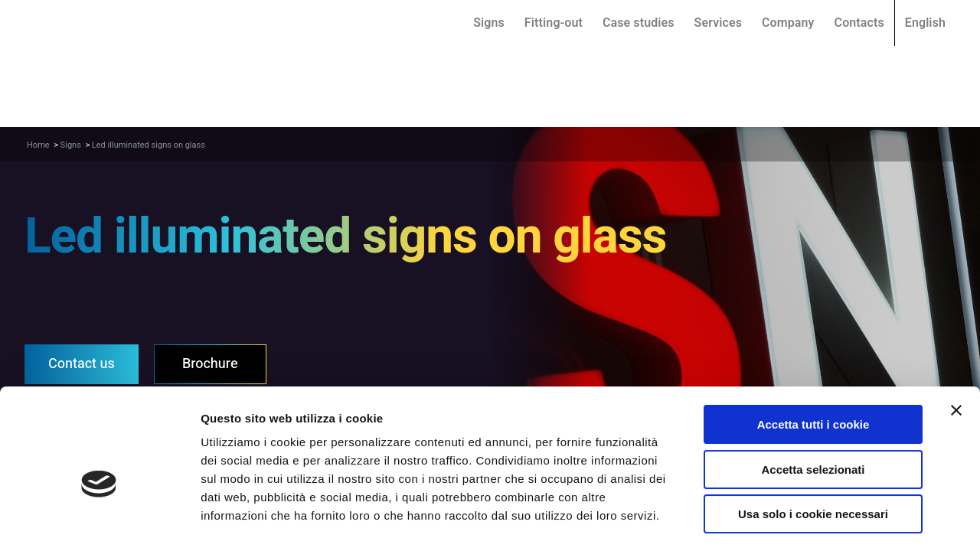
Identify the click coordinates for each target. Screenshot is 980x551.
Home (38, 145)
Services (718, 23)
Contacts (859, 23)
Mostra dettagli (802, 521)
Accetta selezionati (813, 394)
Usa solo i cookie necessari (813, 438)
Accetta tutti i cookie (813, 349)
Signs (489, 23)
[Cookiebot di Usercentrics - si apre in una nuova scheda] (99, 521)
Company (788, 23)
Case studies (639, 23)
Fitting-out (554, 23)
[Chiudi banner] (956, 334)
